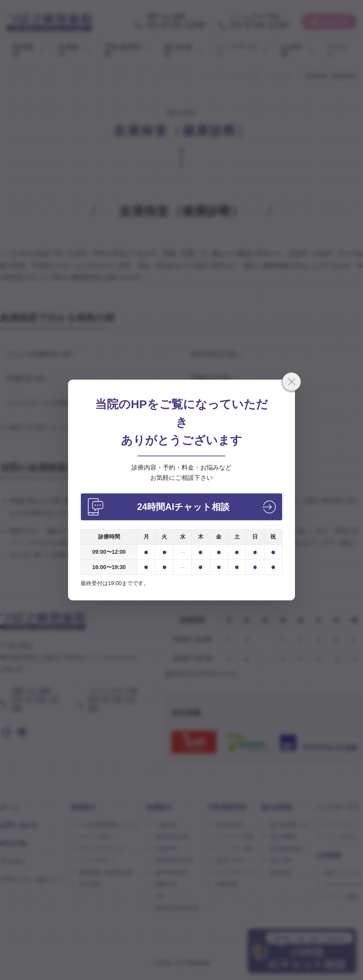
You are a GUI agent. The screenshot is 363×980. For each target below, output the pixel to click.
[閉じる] (291, 383)
